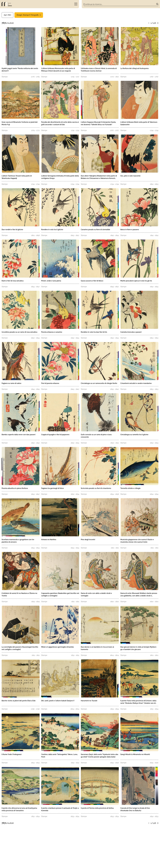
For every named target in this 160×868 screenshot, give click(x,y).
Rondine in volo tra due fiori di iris (94, 332)
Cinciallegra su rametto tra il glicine (134, 435)
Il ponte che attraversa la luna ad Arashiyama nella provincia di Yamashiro (19, 809)
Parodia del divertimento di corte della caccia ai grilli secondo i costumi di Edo (60, 123)
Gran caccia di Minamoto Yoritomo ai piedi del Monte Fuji (20, 123)
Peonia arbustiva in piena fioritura (15, 488)
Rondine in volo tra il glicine (52, 230)
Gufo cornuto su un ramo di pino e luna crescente (96, 436)
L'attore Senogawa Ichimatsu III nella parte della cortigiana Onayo (60, 177)
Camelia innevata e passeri (131, 332)
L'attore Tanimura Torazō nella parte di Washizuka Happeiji (17, 177)
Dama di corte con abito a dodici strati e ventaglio (96, 594)
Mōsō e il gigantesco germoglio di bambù (57, 647)
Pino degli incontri (88, 540)
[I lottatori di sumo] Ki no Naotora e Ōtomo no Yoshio (19, 594)
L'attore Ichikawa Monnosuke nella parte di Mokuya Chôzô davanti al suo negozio (58, 70)
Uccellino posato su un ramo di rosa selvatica (19, 332)
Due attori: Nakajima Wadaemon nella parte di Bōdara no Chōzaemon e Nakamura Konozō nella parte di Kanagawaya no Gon (99, 177)
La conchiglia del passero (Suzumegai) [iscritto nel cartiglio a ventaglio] (20, 648)
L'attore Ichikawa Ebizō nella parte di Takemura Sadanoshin (139, 123)
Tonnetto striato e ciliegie (130, 488)
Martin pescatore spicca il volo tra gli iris (136, 281)
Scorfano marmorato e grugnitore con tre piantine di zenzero (18, 541)
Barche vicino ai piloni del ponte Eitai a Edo (19, 701)
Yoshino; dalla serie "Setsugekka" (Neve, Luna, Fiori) (59, 756)
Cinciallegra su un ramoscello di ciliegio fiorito (99, 383)
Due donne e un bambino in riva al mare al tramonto (97, 648)
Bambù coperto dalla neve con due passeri (19, 435)
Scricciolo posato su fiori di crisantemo (96, 488)
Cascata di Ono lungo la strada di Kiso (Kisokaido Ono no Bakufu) (135, 809)
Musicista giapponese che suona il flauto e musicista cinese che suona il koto (137, 541)
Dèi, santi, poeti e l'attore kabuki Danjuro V (58, 701)
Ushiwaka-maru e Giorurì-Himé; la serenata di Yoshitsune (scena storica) (99, 70)
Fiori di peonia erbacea (50, 383)
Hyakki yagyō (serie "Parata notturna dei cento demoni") (20, 70)
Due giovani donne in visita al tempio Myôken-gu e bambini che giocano (139, 648)
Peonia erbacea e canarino (52, 332)
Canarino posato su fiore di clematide (95, 230)
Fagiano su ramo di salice (11, 383)
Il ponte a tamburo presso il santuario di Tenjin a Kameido (60, 809)
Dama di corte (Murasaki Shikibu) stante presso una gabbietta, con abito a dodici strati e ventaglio (139, 595)
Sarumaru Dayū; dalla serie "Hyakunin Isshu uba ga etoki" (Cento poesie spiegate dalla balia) (99, 756)
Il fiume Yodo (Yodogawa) (12, 754)
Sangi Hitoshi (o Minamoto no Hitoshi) (135, 754)
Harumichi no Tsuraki (89, 701)
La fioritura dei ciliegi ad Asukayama (134, 68)
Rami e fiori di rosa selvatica (13, 281)
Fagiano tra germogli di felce (52, 488)
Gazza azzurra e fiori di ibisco (92, 281)
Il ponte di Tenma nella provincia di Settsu (97, 808)
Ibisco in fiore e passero (130, 230)
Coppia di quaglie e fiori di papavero (55, 435)
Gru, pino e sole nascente (130, 176)
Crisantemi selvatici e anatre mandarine (136, 383)
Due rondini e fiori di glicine (12, 230)
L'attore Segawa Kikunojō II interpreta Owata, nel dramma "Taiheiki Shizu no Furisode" (98, 123)
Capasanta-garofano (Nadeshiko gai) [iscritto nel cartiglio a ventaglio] (60, 594)
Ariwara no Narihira (49, 540)
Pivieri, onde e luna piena (51, 281)
